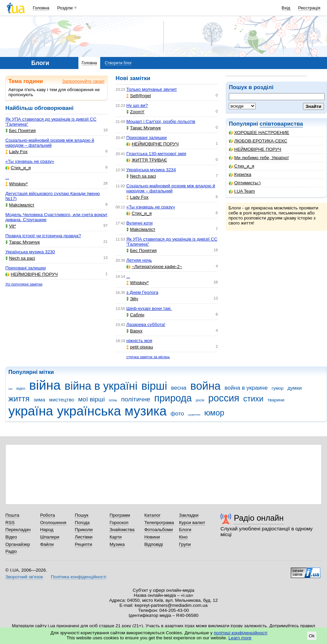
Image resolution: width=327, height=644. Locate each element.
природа (173, 398)
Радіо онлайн (259, 518)
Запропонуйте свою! (83, 81)
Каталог (153, 515)
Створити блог (118, 63)
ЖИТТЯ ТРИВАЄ (147, 160)
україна (31, 411)
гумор (278, 388)
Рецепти (83, 544)
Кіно (183, 537)
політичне (136, 399)
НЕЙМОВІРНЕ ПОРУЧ (255, 149)
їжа (10, 389)
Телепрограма (159, 523)
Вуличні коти (140, 223)
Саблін (135, 315)
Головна (41, 8)
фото (177, 414)
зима (39, 400)
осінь (113, 400)
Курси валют (192, 523)
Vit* (11, 226)
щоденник (194, 415)
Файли (47, 544)
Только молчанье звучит (152, 89)
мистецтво (62, 400)
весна (179, 388)
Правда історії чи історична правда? (43, 236)
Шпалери (50, 537)
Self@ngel (139, 96)
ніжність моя (139, 341)
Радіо (11, 551)
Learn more (240, 638)
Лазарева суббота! (146, 325)
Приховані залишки (25, 268)
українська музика (112, 411)
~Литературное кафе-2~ (154, 267)
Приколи (84, 530)
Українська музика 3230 (30, 252)
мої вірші (91, 399)
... (7, 177)
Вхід (286, 8)
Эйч (132, 299)
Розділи (65, 8)
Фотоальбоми (159, 530)
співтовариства (281, 124)
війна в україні (101, 386)
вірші (154, 386)
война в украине (246, 388)
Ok (312, 636)
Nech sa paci (20, 258)
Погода (82, 523)
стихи (253, 399)
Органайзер (18, 544)
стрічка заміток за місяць (148, 357)
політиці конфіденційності (241, 633)
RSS (10, 523)
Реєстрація (309, 8)
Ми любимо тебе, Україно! (259, 158)
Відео (11, 537)
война (205, 386)
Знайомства (122, 530)
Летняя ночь (139, 260)
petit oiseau (140, 347)
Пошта (12, 515)
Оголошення (53, 523)
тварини (276, 400)
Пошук (82, 515)
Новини (152, 537)
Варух (134, 331)
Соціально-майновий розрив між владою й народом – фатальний (50, 143)
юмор (214, 413)
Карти (116, 537)
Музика (117, 544)
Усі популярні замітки (24, 284)
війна (45, 385)
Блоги (185, 530)
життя (19, 399)
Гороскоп (119, 523)
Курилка (240, 174)
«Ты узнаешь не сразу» (30, 161)
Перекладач (18, 530)
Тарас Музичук (23, 242)
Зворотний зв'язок (24, 577)
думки (295, 388)
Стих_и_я (242, 166)
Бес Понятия (21, 131)
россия (224, 398)
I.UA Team (242, 191)
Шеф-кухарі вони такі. (149, 308)
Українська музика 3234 (151, 170)
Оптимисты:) (245, 183)
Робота (48, 515)
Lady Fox (16, 152)
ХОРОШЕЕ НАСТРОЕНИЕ (259, 133)
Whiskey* (17, 184)
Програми (120, 515)
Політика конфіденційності (79, 577)
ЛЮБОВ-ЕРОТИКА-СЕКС (258, 141)
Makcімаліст (20, 205)
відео (21, 388)
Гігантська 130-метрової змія (156, 154)
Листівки (84, 537)
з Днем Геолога (142, 292)
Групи (185, 544)
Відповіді (154, 544)
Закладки (189, 515)
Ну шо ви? (137, 105)
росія (200, 400)
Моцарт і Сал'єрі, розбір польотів (161, 121)
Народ (47, 530)
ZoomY (135, 112)
